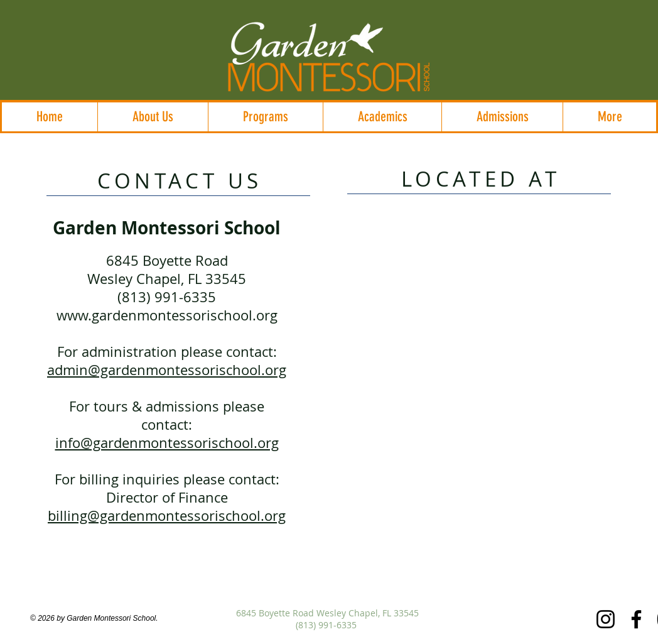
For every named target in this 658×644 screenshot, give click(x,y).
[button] (153, 117)
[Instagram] (606, 619)
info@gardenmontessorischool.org (167, 443)
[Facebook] (636, 619)
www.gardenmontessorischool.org (167, 315)
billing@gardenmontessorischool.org (167, 516)
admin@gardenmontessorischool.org (167, 370)
